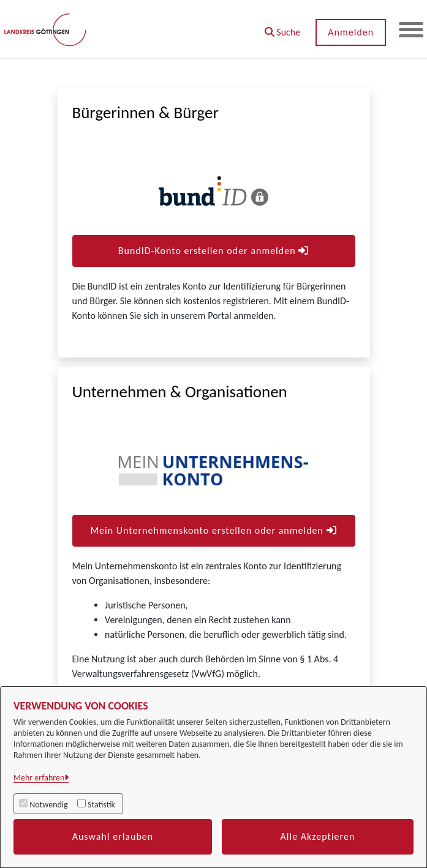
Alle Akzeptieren (318, 836)
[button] (282, 28)
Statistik (101, 805)
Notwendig (48, 805)
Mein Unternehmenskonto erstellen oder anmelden (213, 530)
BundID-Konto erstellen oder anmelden (214, 251)
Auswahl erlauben (113, 836)
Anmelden (351, 32)
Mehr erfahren (39, 778)
